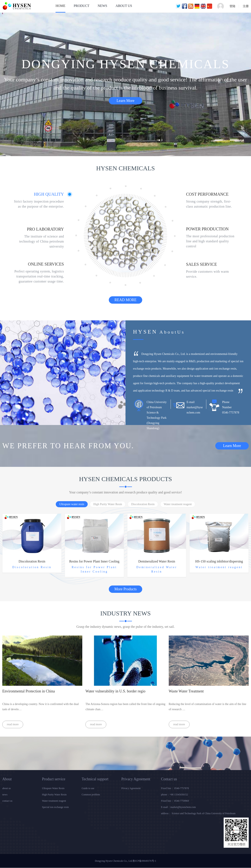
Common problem (91, 795)
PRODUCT (82, 6)
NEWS (102, 6)
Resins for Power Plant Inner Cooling (94, 561)
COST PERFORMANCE (207, 194)
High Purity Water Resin (54, 795)
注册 (246, 6)
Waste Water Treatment (186, 691)
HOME (60, 6)
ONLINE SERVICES (46, 264)
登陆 (232, 6)
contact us (7, 801)
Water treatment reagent (54, 801)
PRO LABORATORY (45, 229)
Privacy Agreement (131, 788)
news (5, 795)
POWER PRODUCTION (207, 229)
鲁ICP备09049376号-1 (144, 861)
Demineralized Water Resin (157, 561)
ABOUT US (124, 6)
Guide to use (88, 788)
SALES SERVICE (202, 264)
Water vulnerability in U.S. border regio (115, 691)
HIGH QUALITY (49, 194)
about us (6, 788)
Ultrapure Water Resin (53, 788)
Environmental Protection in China (29, 691)
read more (13, 724)
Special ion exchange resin (55, 807)
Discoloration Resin (32, 561)
